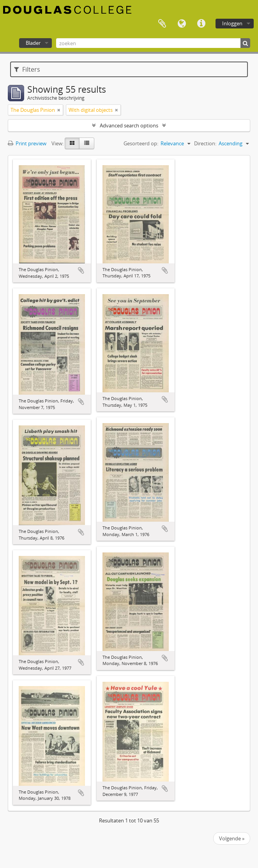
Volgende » (232, 838)
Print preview (27, 143)
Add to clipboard (81, 270)
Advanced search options (129, 125)
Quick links (201, 24)
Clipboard (162, 24)
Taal (182, 24)
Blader (33, 43)
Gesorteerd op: (141, 143)
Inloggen (232, 23)
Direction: (205, 143)
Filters (27, 69)
